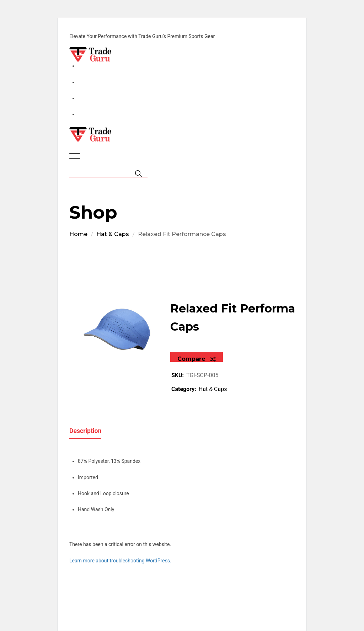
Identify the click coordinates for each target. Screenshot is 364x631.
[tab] (85, 428)
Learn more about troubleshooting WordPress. (120, 561)
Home (78, 234)
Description (85, 431)
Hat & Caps (113, 234)
